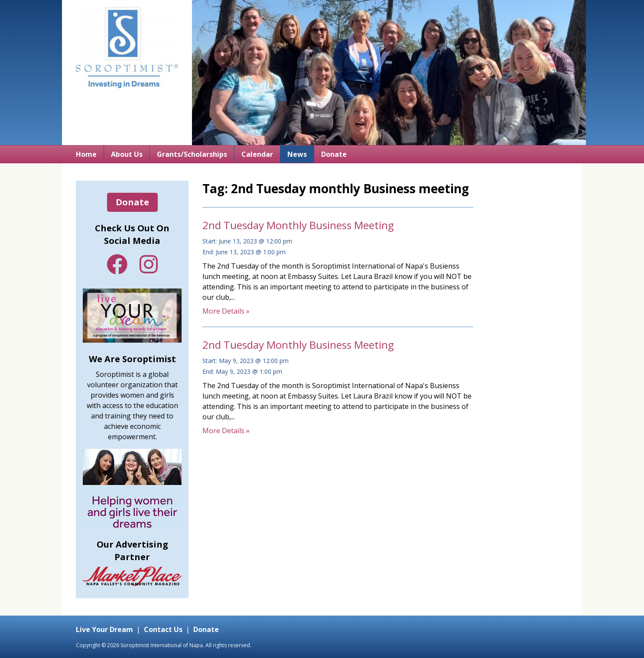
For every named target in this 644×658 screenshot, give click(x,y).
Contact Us (163, 629)
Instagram (149, 264)
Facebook (117, 264)
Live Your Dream (104, 629)
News (297, 154)
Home (86, 154)
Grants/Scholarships (192, 154)
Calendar (257, 154)
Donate (334, 154)
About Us (127, 154)
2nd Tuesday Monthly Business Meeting (298, 225)
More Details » (226, 311)
